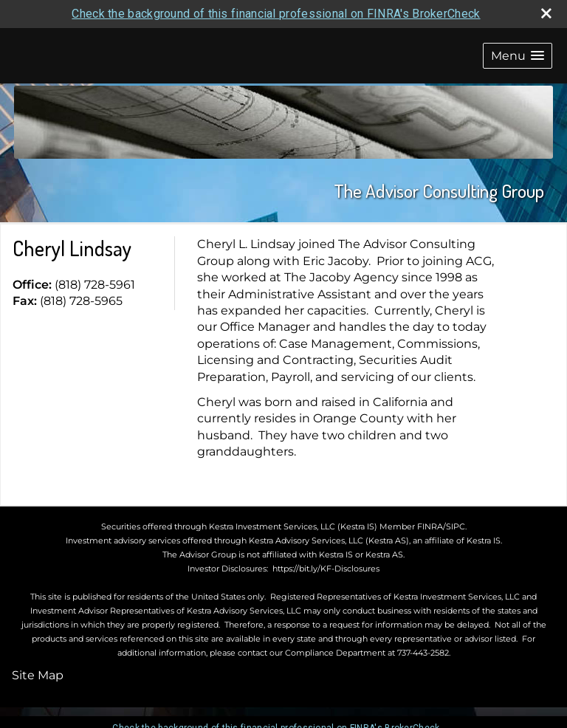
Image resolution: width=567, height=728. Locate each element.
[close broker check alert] (546, 13)
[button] (518, 56)
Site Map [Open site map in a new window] (38, 675)
